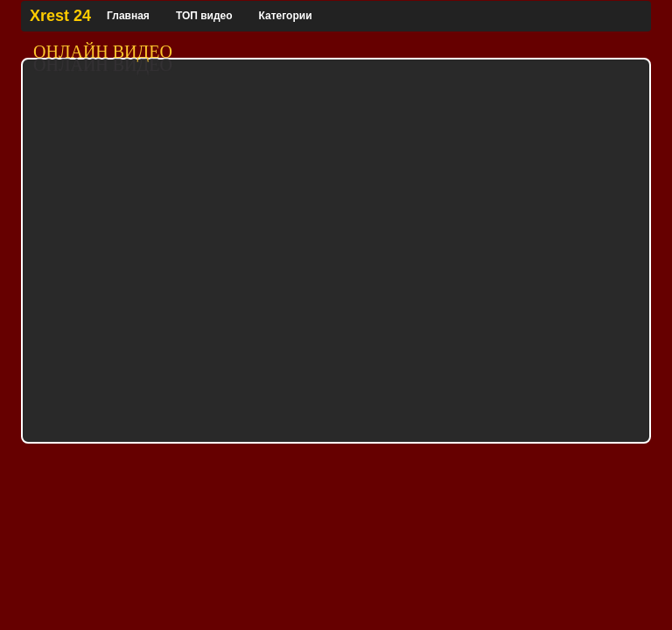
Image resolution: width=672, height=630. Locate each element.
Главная (128, 16)
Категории (286, 16)
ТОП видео (204, 16)
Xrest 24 (60, 16)
